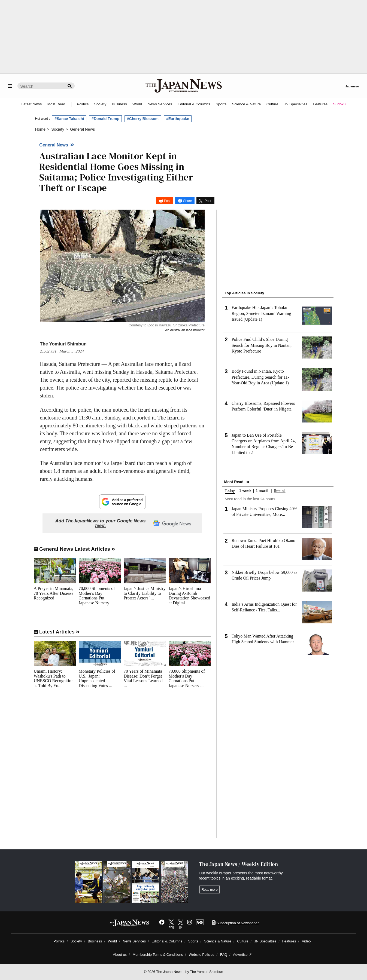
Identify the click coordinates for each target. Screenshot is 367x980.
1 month (263, 491)
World (137, 104)
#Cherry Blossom (143, 119)
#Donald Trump (105, 119)
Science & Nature (246, 104)
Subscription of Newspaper (236, 923)
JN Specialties (296, 104)
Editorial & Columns (194, 104)
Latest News (32, 104)
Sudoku (339, 104)
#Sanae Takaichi (69, 119)
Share (187, 201)
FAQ (224, 955)
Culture (272, 104)
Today (230, 491)
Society (100, 104)
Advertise (242, 955)
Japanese (352, 86)
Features (320, 104)
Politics (83, 104)
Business (119, 104)
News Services (160, 104)
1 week (245, 491)
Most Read (56, 104)
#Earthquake (178, 119)
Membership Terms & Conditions (158, 955)
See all (280, 491)
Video (306, 941)
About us (120, 955)
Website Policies (202, 955)
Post (167, 201)
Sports (221, 104)
